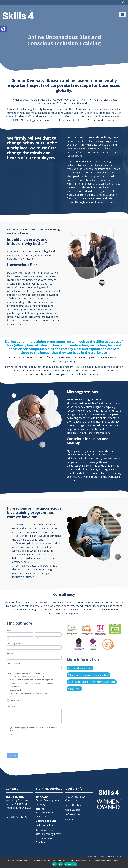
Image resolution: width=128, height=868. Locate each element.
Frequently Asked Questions (76, 798)
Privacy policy (71, 864)
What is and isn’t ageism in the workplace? (89, 675)
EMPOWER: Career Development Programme (26, 676)
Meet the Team (74, 805)
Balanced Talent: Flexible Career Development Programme (30, 683)
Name (10, 631)
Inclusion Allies (14, 687)
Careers (70, 819)
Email (10, 653)
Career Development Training (48, 800)
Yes (10, 731)
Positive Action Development (44, 812)
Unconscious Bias (15, 690)
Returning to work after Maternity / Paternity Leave (27, 694)
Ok (54, 864)
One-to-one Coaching (17, 697)
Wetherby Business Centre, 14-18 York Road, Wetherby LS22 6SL (18, 806)
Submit (13, 755)
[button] (3, 29)
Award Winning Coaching (44, 840)
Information (73, 814)
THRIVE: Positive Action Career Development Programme (30, 680)
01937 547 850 (20, 817)
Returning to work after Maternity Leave (48, 832)
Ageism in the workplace (80, 668)
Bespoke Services (15, 700)
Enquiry (11, 707)
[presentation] (27, 744)
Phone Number (14, 663)
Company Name (15, 644)
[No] (125, 862)
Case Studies (74, 689)
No (10, 734)
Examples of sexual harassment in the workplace (92, 682)
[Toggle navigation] (122, 14)
